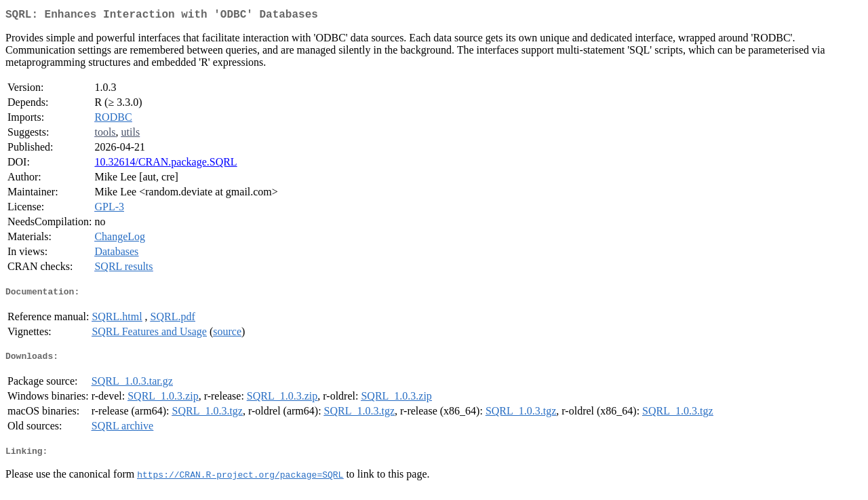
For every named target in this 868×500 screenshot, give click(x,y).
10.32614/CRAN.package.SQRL (165, 165)
